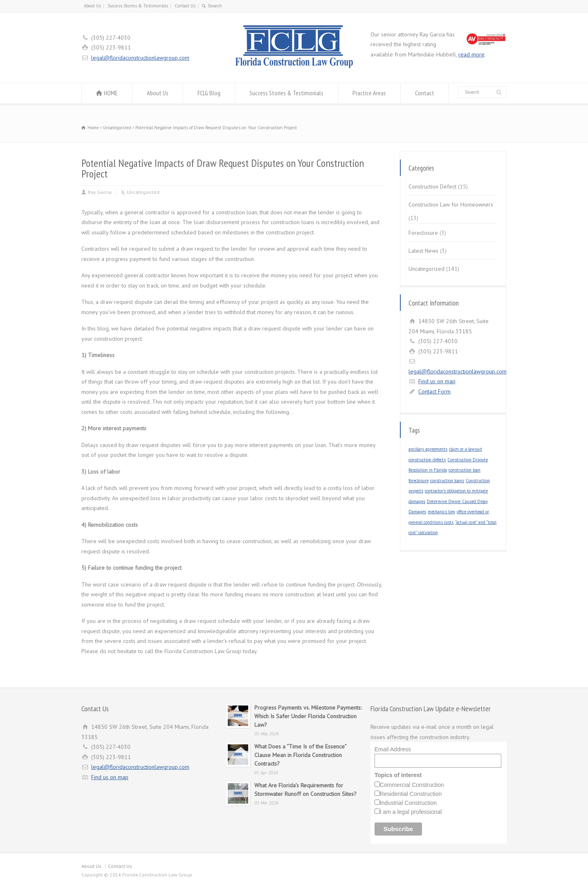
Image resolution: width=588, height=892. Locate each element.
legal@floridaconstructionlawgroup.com (140, 58)
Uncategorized (143, 192)
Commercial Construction (412, 785)
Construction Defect (432, 186)
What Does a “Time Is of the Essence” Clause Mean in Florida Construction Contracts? (300, 755)
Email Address (393, 749)
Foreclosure (423, 233)
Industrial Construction (408, 803)
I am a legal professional (411, 812)
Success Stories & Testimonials (138, 6)
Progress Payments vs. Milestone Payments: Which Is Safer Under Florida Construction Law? (308, 716)
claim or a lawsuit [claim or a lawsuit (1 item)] (466, 449)
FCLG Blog (209, 93)
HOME (111, 93)
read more (471, 54)
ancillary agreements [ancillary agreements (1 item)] (428, 449)
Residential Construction (411, 794)
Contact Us (185, 6)
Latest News (423, 251)
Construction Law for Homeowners (451, 204)
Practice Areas (369, 93)
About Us (92, 6)
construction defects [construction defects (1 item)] (427, 460)
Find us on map (437, 381)
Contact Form (434, 391)
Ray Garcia (100, 192)
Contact (425, 93)
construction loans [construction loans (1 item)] (447, 481)
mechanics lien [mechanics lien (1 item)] (441, 512)
